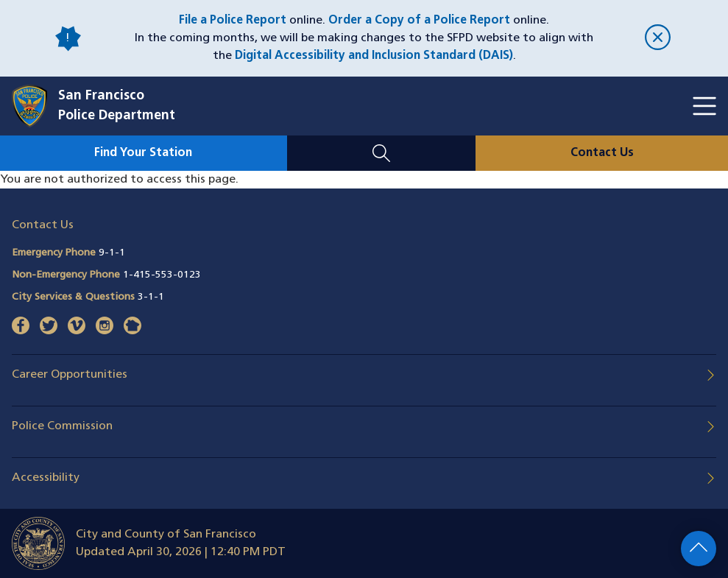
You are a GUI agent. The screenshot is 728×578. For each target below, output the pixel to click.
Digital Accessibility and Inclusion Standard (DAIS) (374, 56)
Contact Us (602, 153)
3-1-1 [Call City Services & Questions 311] (151, 297)
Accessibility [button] (46, 478)
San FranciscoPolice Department (117, 106)
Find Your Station (143, 153)
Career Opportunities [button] (70, 375)
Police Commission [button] (62, 426)
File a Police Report (233, 21)
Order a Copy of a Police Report (419, 21)
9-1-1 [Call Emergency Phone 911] (112, 253)
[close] (658, 39)
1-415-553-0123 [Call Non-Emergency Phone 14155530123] (162, 275)
